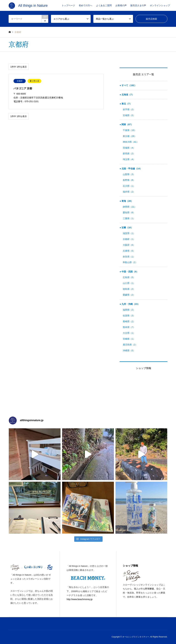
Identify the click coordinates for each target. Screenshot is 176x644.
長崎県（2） (129, 321)
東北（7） (126, 104)
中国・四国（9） (130, 272)
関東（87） (127, 124)
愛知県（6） (129, 212)
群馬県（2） (129, 154)
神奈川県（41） (131, 142)
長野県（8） (129, 180)
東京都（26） (130, 136)
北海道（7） (127, 95)
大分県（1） (129, 333)
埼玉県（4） (129, 159)
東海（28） (127, 201)
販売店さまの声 (138, 5)
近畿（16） (127, 228)
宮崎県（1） (129, 339)
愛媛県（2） (129, 295)
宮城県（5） (129, 115)
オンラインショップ (160, 5)
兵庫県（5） (129, 251)
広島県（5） (129, 277)
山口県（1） (129, 283)
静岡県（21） (130, 207)
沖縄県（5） (129, 351)
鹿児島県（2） (130, 345)
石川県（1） (129, 186)
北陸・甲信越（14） (131, 169)
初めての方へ (86, 5)
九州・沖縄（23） (130, 304)
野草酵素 (150, 589)
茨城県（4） (129, 148)
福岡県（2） (129, 310)
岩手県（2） (129, 109)
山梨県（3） (129, 174)
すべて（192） (129, 85)
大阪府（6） (129, 245)
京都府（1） (129, 239)
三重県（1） (129, 218)
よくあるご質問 (104, 5)
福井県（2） (129, 192)
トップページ (68, 5)
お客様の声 (121, 5)
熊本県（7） (129, 327)
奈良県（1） (129, 257)
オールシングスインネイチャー (136, 637)
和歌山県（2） (130, 262)
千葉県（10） (130, 130)
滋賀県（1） (129, 233)
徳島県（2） (129, 289)
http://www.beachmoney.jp (79, 599)
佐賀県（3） (129, 316)
